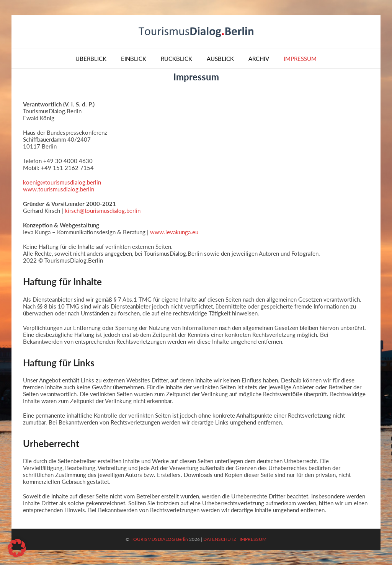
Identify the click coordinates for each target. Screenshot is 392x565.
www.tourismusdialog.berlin (59, 189)
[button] (17, 548)
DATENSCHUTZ (220, 539)
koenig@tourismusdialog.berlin (62, 182)
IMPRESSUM (253, 539)
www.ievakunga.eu (174, 232)
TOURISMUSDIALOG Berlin (159, 539)
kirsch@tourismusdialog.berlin (103, 211)
